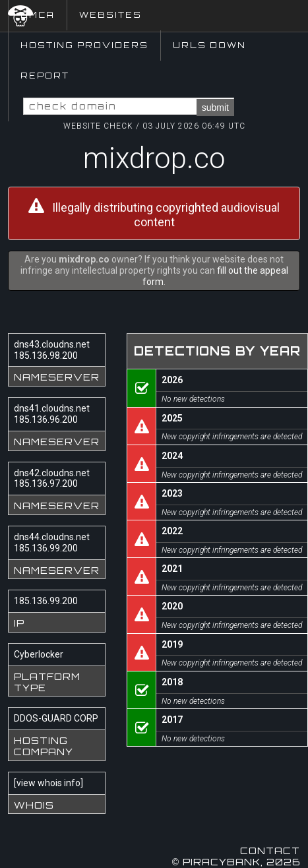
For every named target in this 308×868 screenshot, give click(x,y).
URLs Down (209, 45)
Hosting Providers (84, 45)
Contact (270, 851)
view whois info (48, 783)
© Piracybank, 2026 (236, 862)
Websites (110, 15)
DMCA (38, 15)
